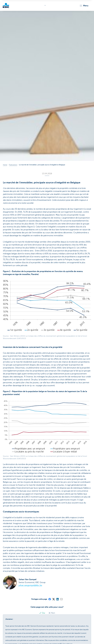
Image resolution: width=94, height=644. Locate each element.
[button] (84, 6)
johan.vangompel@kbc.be (30, 585)
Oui (42, 613)
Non (52, 613)
